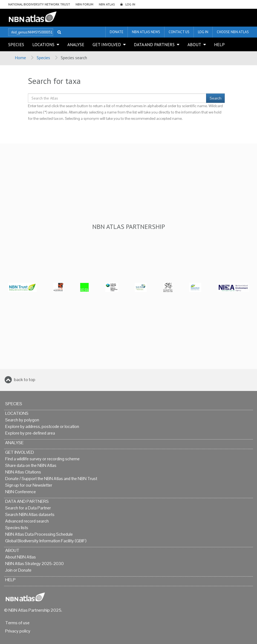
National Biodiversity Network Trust (39, 4)
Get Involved (107, 44)
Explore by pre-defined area (30, 433)
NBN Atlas (107, 4)
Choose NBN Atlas (233, 32)
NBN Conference (21, 492)
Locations (43, 44)
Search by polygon (22, 420)
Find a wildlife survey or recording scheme (42, 459)
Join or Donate (18, 570)
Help (219, 44)
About (194, 44)
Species (16, 44)
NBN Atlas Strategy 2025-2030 (34, 564)
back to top (25, 380)
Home (20, 58)
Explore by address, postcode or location (42, 426)
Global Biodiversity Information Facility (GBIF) (46, 541)
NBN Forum (84, 4)
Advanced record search (27, 521)
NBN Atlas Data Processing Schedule (39, 534)
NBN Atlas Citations (23, 472)
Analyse (76, 44)
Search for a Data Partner (28, 508)
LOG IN (130, 4)
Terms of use (17, 623)
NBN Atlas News (146, 32)
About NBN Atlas (21, 557)
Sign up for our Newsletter (29, 485)
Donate (117, 32)
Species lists (17, 528)
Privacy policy (18, 631)
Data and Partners (154, 44)
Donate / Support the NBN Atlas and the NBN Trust (51, 479)
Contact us (179, 32)
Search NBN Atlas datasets (30, 514)
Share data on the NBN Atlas (31, 465)
